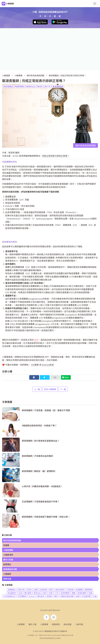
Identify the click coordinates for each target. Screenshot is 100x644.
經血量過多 (12, 593)
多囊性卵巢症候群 (67, 596)
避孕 (51, 589)
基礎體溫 (9, 86)
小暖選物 (7, 574)
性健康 (6, 545)
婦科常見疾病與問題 (36, 75)
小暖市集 (79, 624)
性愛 (51, 593)
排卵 (40, 86)
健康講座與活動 (10, 569)
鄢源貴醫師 (58, 86)
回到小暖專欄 (50, 389)
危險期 (49, 596)
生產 (95, 596)
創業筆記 (7, 564)
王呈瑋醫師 (22, 596)
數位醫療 (28, 593)
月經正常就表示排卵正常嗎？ (56, 156)
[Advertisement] (50, 49)
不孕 (48, 86)
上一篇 (37, 389)
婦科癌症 (41, 596)
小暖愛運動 (8, 550)
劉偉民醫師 (82, 593)
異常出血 (31, 86)
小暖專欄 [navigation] (44, 624)
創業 (78, 596)
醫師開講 (20, 86)
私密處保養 (86, 596)
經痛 (91, 593)
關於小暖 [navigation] (32, 624)
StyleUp (32, 596)
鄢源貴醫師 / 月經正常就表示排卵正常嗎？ (67, 75)
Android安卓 (48, 365)
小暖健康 (6, 75)
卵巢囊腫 (79, 589)
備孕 (56, 596)
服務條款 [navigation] (56, 624)
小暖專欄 (18, 75)
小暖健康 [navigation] (21, 624)
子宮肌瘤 (70, 589)
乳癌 (20, 593)
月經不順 (21, 589)
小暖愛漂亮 (8, 555)
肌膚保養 (44, 589)
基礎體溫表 (10, 196)
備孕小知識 (8, 560)
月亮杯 (29, 589)
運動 (74, 593)
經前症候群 (60, 589)
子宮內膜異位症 (9, 596)
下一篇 (63, 389)
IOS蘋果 (35, 365)
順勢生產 (7, 579)
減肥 (36, 589)
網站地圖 (68, 624)
